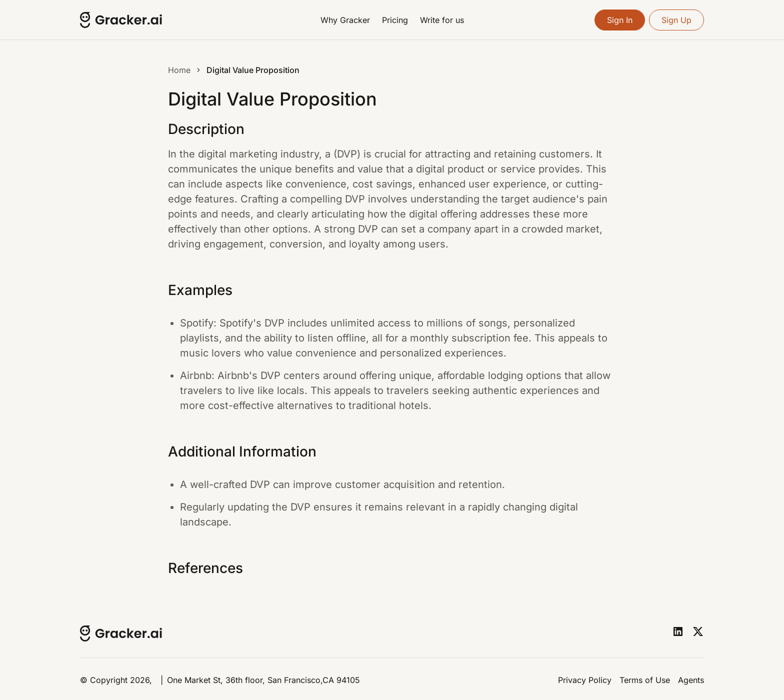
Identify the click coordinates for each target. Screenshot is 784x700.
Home (179, 70)
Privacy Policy (585, 680)
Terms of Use (645, 680)
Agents (691, 680)
